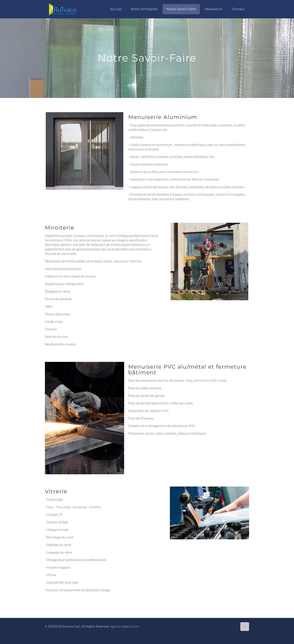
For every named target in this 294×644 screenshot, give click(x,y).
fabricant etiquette (153, 626)
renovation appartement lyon (112, 637)
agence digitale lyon (125, 626)
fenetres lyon (49, 613)
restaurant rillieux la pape (266, 637)
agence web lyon (12, 637)
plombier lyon (143, 637)
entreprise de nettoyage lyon (205, 637)
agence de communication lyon (48, 637)
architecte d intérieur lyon (61, 642)
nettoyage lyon (237, 637)
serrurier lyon (81, 637)
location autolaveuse (169, 637)
